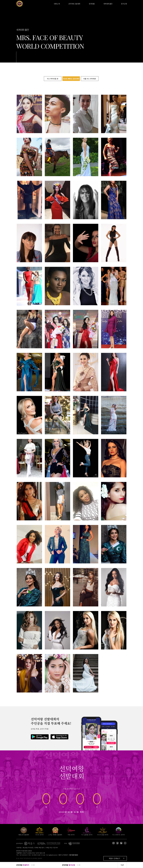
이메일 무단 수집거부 (52, 848)
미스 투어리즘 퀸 (53, 79)
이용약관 (19, 848)
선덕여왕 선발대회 (74, 4)
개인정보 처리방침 (28, 848)
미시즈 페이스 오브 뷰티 (71, 79)
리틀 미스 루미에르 (90, 79)
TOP (122, 865)
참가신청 (124, 4)
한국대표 (92, 4)
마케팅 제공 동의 (39, 848)
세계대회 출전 (108, 4)
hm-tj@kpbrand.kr (52, 855)
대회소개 (57, 4)
